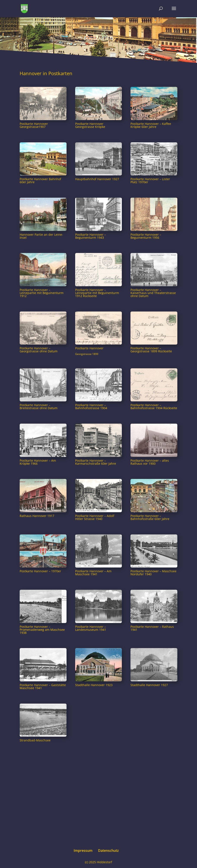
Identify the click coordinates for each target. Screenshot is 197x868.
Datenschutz (108, 851)
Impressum (83, 851)
